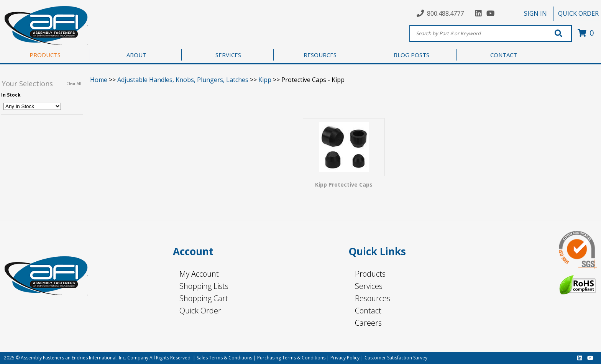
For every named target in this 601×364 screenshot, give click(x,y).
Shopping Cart (204, 298)
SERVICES (228, 55)
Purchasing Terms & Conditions (291, 358)
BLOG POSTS (411, 55)
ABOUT (136, 55)
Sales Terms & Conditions (224, 358)
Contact (368, 311)
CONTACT (504, 55)
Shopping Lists (204, 286)
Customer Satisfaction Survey (396, 358)
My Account (199, 274)
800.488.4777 (445, 13)
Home (99, 80)
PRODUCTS (45, 55)
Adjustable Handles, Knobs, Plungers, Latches (183, 80)
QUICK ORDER (578, 13)
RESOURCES (320, 55)
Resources (373, 298)
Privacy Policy (345, 358)
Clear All (74, 84)
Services (369, 286)
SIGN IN (535, 13)
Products (370, 274)
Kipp (265, 80)
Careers (368, 323)
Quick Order (200, 311)
